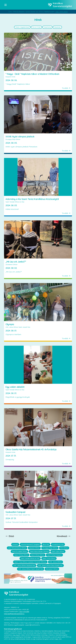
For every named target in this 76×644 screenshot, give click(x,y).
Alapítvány (47, 27)
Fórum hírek (36, 27)
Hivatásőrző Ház (58, 544)
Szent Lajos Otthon (58, 551)
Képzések (57, 27)
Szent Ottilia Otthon (38, 555)
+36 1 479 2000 (62, 12)
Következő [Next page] (64, 536)
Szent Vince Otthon (49, 558)
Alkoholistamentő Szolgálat (30, 544)
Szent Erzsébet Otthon (19, 551)
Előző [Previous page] (10, 536)
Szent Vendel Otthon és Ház (30, 558)
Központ (15, 544)
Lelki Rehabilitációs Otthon (17, 548)
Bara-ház (46, 544)
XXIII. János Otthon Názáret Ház (24, 565)
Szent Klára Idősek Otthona (39, 551)
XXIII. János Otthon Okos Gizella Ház (50, 565)
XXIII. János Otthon (55, 562)
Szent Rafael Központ (54, 555)
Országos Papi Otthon (50, 548)
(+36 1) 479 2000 (24, 612)
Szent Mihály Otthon (21, 555)
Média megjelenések (22, 27)
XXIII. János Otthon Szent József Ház (31, 569)
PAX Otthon (64, 548)
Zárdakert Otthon (52, 569)
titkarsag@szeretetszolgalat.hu (14, 614)
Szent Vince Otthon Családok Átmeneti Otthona (30, 562)
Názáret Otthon (34, 548)
